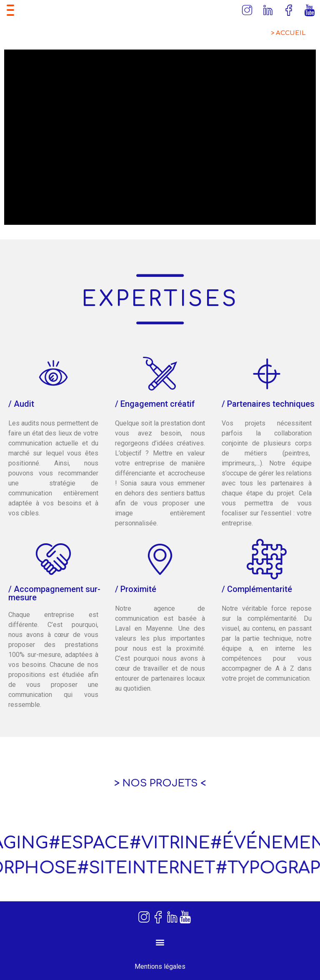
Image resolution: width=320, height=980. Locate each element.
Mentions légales (160, 966)
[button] (160, 942)
